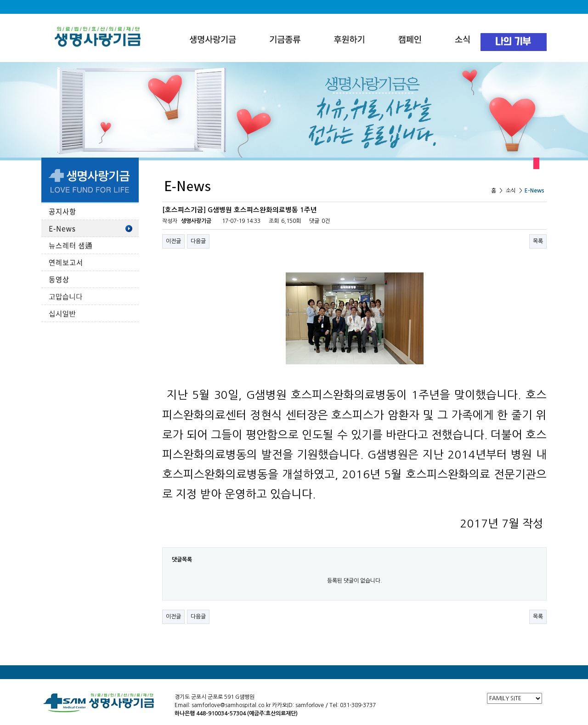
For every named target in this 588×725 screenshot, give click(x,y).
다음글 (198, 241)
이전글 (173, 241)
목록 (538, 241)
